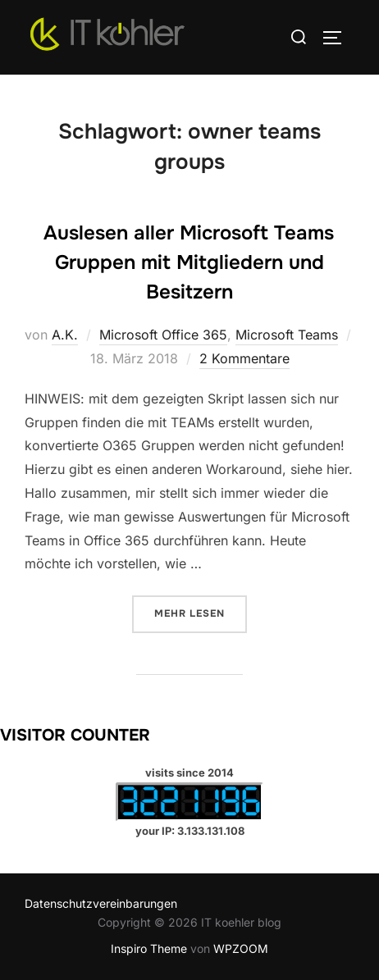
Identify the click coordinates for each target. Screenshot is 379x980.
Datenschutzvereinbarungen (101, 903)
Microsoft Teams (287, 335)
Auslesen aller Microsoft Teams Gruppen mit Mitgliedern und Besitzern (189, 262)
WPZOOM (241, 948)
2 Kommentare (244, 358)
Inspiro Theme (149, 948)
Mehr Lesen (201, 612)
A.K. (65, 335)
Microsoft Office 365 (163, 335)
